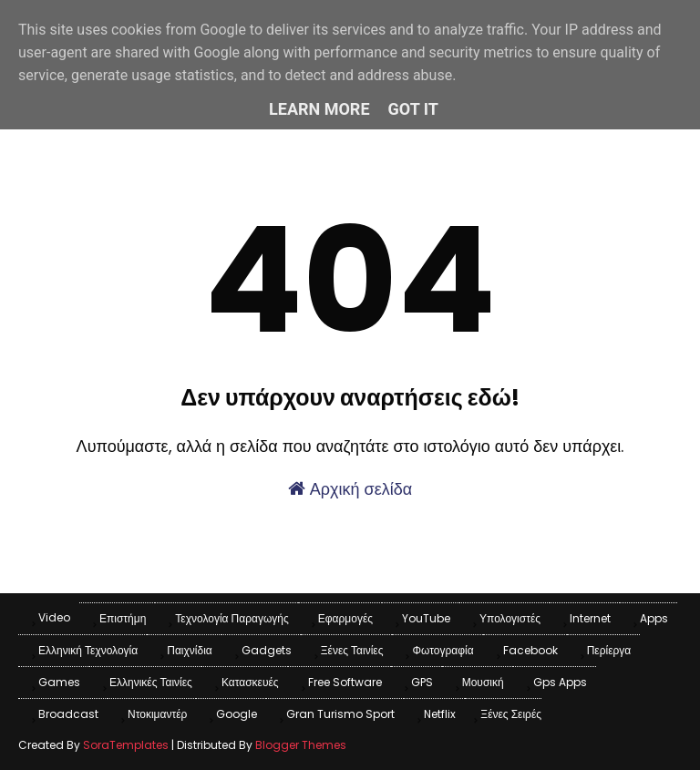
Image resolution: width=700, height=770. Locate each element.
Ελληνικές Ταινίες (151, 682)
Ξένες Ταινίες (352, 650)
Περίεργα (609, 650)
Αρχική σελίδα (350, 489)
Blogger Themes (301, 745)
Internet (590, 618)
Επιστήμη (123, 618)
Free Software (345, 682)
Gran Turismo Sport (340, 714)
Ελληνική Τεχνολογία (88, 650)
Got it (413, 109)
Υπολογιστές (510, 618)
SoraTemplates (126, 745)
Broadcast (68, 714)
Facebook (530, 650)
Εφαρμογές (345, 618)
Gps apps (560, 682)
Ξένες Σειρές (511, 714)
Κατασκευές (250, 682)
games (59, 682)
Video (54, 617)
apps (654, 618)
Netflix (440, 714)
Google (237, 714)
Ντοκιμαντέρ (157, 714)
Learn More (319, 109)
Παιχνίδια (190, 650)
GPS (422, 682)
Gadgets (267, 650)
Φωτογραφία (443, 650)
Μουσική (483, 682)
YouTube (426, 618)
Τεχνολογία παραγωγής (232, 618)
